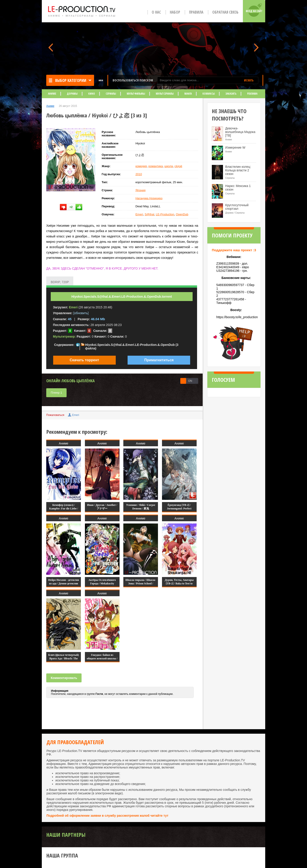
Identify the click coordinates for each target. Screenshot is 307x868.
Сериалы (111, 94)
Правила (196, 12)
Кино (92, 94)
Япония (140, 190)
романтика (156, 166)
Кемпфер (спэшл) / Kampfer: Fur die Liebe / (64, 507)
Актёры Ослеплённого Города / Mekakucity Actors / (102, 584)
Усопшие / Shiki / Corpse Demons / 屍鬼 (141, 507)
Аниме (52, 94)
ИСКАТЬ (249, 80)
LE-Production (165, 214)
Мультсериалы (165, 94)
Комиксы (209, 94)
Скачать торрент (84, 360)
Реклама (252, 94)
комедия (141, 166)
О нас (156, 12)
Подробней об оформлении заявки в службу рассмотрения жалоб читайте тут (107, 816)
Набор (175, 12)
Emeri (139, 214)
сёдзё (178, 166)
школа (169, 166)
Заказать (231, 94)
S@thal (149, 214)
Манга (188, 94)
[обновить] (81, 313)
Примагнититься (159, 360)
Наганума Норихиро (149, 198)
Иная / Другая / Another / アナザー (102, 507)
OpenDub (182, 214)
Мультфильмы (136, 94)
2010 (139, 174)
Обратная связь (225, 12)
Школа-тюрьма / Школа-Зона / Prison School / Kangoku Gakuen (141, 584)
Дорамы (72, 94)
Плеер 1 (56, 393)
